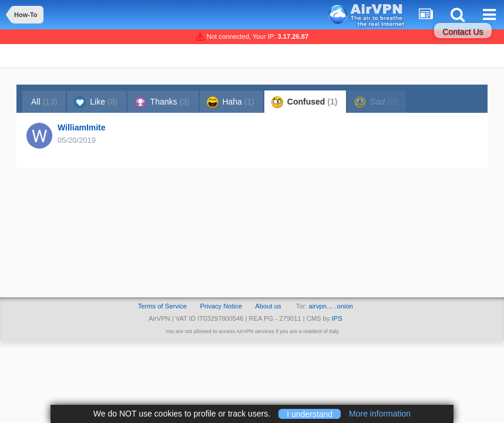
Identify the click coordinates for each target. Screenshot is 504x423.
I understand (310, 414)
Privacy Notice (221, 306)
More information (380, 414)
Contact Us (463, 32)
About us (268, 306)
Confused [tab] (304, 102)
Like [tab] (96, 102)
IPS (337, 318)
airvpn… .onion (331, 306)
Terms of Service (162, 306)
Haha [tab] (231, 102)
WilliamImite (82, 127)
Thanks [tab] (162, 102)
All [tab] (44, 102)
